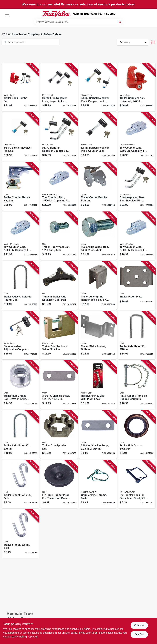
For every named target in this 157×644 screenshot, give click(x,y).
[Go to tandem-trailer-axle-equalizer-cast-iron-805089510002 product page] (59, 286)
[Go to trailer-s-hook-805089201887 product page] (21, 534)
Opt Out (139, 635)
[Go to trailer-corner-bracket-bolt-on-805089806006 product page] (98, 186)
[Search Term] (79, 22)
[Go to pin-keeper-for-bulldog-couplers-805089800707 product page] (137, 385)
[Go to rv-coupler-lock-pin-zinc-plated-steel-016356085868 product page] (137, 484)
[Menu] (7, 16)
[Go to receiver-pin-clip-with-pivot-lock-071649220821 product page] (98, 385)
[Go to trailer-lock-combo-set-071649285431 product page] (21, 87)
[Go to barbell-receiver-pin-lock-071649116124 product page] (21, 137)
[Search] (120, 22)
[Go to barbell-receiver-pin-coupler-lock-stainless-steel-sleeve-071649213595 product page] (98, 87)
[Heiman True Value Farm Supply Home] (56, 14)
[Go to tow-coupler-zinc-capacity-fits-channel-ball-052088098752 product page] (137, 137)
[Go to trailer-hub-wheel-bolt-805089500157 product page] (59, 236)
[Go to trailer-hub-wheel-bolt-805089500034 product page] (98, 236)
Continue (139, 625)
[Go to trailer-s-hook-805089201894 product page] (21, 484)
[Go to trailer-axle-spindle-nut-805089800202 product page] (59, 435)
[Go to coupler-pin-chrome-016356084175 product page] (98, 484)
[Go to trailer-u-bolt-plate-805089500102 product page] (137, 286)
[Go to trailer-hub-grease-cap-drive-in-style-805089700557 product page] (21, 385)
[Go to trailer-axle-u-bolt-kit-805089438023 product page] (137, 335)
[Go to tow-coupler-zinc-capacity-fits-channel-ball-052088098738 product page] (59, 186)
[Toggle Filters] (153, 42)
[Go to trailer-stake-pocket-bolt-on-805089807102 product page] (98, 335)
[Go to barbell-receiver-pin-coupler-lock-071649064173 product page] (98, 137)
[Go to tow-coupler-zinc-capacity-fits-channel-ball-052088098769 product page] (21, 236)
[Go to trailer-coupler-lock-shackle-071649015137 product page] (59, 335)
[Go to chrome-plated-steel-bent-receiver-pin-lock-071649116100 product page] (137, 186)
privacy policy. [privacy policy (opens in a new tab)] (70, 633)
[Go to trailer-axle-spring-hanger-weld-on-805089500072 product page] (98, 286)
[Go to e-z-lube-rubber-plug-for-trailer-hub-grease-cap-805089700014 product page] (59, 484)
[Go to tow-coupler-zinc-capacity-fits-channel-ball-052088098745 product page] (137, 236)
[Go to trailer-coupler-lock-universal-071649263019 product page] (137, 87)
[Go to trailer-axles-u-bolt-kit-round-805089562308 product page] (21, 286)
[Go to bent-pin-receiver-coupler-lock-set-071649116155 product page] (59, 137)
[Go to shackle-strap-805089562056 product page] (59, 385)
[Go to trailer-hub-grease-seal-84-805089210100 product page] (137, 435)
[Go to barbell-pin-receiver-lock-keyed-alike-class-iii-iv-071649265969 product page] (59, 87)
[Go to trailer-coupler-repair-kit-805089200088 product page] (21, 186)
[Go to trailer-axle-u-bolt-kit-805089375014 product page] (21, 435)
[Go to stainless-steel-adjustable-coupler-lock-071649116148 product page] (21, 335)
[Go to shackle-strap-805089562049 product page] (98, 435)
